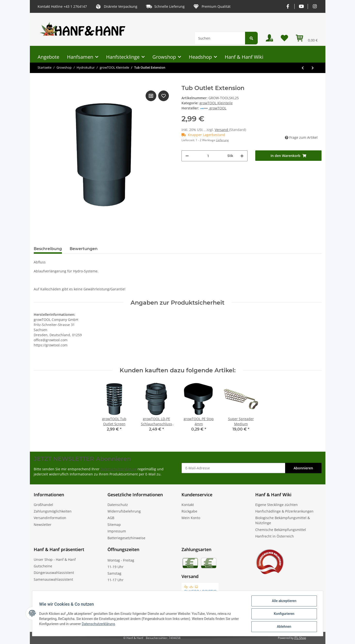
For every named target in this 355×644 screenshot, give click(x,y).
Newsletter (43, 525)
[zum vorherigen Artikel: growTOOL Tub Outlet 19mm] (303, 68)
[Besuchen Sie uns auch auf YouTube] (301, 6)
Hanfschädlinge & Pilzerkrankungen (284, 511)
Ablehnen (283, 627)
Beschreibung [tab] (48, 249)
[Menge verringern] (187, 156)
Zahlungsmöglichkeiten (53, 511)
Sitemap (114, 525)
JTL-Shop (300, 638)
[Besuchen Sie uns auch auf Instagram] (315, 6)
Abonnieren (303, 468)
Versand (222, 130)
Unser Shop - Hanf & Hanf (55, 559)
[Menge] (208, 156)
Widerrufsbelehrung (124, 511)
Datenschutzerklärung (119, 469)
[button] (269, 38)
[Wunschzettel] (284, 38)
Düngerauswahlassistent (54, 573)
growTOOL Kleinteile (216, 103)
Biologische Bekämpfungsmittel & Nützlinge (283, 520)
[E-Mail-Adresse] (233, 468)
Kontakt (188, 505)
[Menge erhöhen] (242, 156)
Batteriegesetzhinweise (126, 538)
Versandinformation (50, 518)
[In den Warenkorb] (288, 156)
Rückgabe (189, 511)
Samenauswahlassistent (53, 579)
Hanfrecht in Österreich (275, 536)
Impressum (117, 531)
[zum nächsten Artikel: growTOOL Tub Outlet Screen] (313, 68)
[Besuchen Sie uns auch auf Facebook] (288, 6)
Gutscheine (43, 566)
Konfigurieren (283, 614)
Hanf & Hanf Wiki (244, 57)
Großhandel (43, 505)
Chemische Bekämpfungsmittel (281, 530)
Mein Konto (191, 518)
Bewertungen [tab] (84, 249)
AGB (111, 518)
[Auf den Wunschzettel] (164, 96)
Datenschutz (118, 505)
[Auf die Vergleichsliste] (151, 96)
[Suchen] (220, 38)
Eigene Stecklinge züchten (277, 505)
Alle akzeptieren (283, 602)
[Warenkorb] (307, 38)
